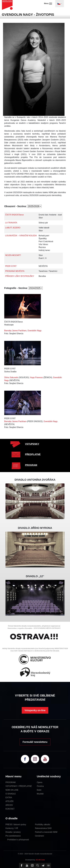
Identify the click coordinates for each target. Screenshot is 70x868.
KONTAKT (10, 809)
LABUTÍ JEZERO (13, 228)
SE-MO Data (40, 860)
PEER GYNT (11, 266)
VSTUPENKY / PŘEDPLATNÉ (19, 786)
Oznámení (40, 836)
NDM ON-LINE (12, 790)
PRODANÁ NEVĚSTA (15, 271)
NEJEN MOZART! (13, 255)
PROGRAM (31, 465)
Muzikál (40, 794)
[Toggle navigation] (60, 4)
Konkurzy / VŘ (12, 828)
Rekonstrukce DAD (43, 828)
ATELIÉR (10, 801)
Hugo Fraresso (36, 377)
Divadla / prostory (13, 832)
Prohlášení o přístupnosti (18, 840)
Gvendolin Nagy (35, 331)
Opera (40, 782)
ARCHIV (9, 805)
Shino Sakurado (11, 377)
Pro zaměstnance (13, 836)
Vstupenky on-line (35, 710)
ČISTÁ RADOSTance (14, 215)
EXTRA (9, 798)
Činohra (40, 786)
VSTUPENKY (32, 444)
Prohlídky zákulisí (43, 824)
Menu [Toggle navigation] (48, 4)
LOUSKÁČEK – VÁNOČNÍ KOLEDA (21, 236)
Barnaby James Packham (15, 331)
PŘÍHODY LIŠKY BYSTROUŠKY (20, 276)
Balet (39, 790)
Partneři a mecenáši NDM (46, 832)
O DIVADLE (11, 794)
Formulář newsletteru (35, 742)
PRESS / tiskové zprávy (16, 824)
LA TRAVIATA (11, 223)
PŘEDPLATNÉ (33, 454)
